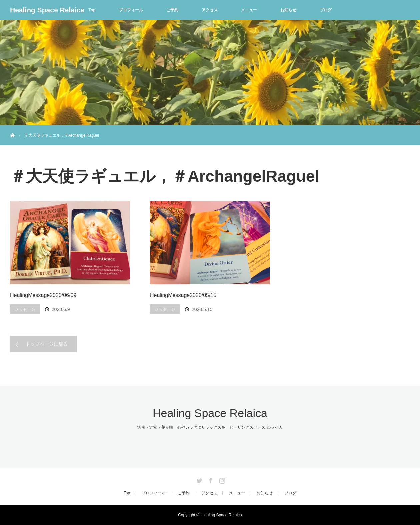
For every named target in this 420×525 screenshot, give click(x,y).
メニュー (249, 10)
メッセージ (25, 309)
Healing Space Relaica (47, 10)
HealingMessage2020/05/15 (183, 295)
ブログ (326, 10)
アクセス (210, 10)
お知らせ (288, 10)
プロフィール (131, 10)
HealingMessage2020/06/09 (43, 295)
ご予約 (172, 10)
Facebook (210, 479)
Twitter (199, 479)
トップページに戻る (47, 344)
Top (92, 10)
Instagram (221, 479)
